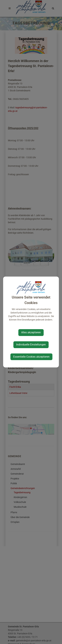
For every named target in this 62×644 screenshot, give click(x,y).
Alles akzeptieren (31, 332)
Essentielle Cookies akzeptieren (31, 357)
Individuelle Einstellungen (31, 345)
